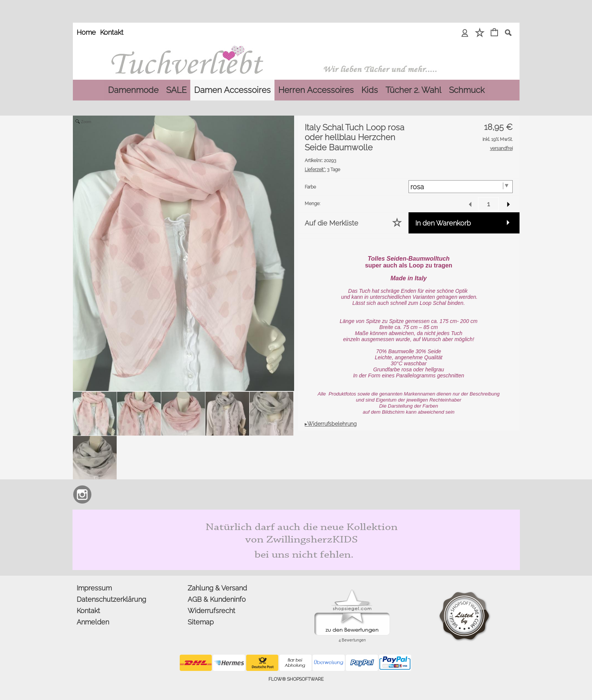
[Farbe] (460, 187)
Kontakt (112, 32)
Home (86, 32)
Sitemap (201, 622)
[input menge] (488, 204)
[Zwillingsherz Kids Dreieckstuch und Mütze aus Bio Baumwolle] (296, 513)
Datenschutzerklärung (111, 599)
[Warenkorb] (494, 33)
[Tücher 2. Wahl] (413, 90)
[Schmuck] (467, 90)
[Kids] (370, 90)
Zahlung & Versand (217, 588)
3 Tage (322, 170)
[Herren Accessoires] (316, 90)
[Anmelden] (465, 33)
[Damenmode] (133, 90)
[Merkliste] (480, 33)
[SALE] (176, 90)
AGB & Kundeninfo (217, 599)
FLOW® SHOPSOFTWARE (296, 679)
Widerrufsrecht (211, 611)
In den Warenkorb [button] (443, 223)
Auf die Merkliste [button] (331, 223)
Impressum (94, 588)
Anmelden (93, 622)
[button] (508, 32)
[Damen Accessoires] (232, 90)
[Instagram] (82, 494)
